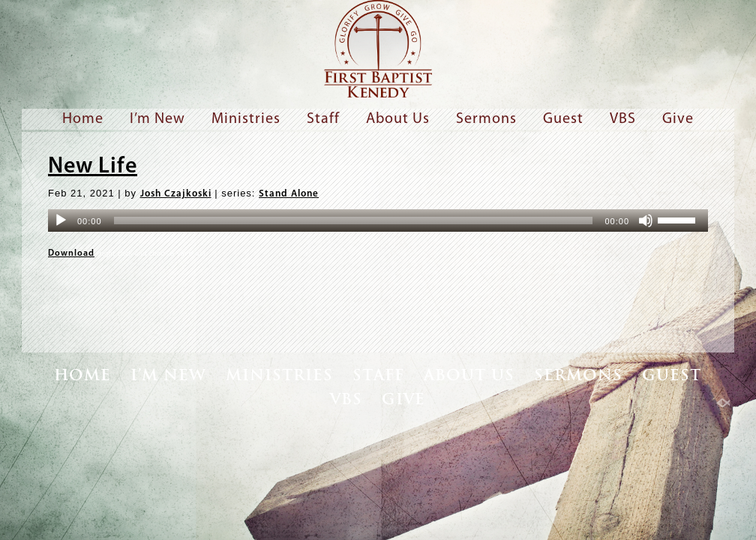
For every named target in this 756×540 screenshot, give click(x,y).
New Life (93, 167)
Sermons (486, 119)
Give (678, 119)
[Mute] (646, 220)
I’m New (157, 119)
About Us (398, 119)
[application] (378, 220)
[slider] (354, 220)
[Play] (61, 220)
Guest (563, 119)
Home (83, 119)
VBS (623, 119)
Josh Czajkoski (176, 194)
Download (71, 253)
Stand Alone (289, 194)
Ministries (246, 119)
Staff (323, 119)
